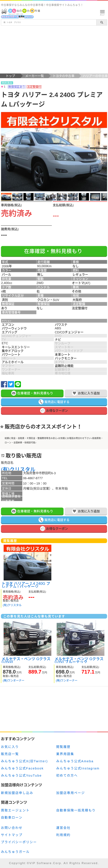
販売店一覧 (10, 754)
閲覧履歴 (63, 747)
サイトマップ (12, 835)
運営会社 (63, 828)
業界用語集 (65, 754)
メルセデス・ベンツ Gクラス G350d (26, 660)
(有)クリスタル (18, 469)
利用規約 (63, 835)
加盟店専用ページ (71, 793)
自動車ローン (12, 818)
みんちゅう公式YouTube (21, 776)
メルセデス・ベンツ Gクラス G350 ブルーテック (79, 660)
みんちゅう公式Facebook (22, 768)
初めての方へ (67, 776)
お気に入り (10, 747)
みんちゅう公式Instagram (78, 768)
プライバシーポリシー (19, 842)
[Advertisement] (54, 50)
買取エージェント (15, 810)
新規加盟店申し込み (17, 793)
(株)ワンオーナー (14, 680)
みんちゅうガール (15, 852)
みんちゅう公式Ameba (75, 761)
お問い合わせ (12, 828)
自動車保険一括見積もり (76, 810)
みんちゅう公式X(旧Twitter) (24, 761)
